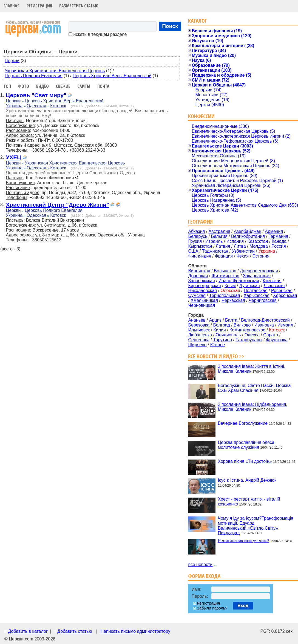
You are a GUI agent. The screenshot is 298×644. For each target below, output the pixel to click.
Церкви (12, 61)
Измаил (285, 325)
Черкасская (233, 300)
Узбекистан (243, 251)
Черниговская (263, 300)
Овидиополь (228, 335)
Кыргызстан (200, 246)
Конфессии (201, 116)
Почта (103, 86)
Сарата (271, 335)
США (193, 251)
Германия (278, 236)
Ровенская (282, 291)
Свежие (63, 86)
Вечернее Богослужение (243, 423)
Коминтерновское (247, 330)
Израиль (214, 241)
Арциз (215, 320)
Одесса (252, 335)
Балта (231, 320)
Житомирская (225, 276)
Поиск (170, 26)
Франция (224, 256)
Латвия (223, 246)
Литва (240, 246)
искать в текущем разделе (98, 34)
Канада (279, 241)
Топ (7, 86)
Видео (42, 86)
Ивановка (264, 325)
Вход (243, 606)
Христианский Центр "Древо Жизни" (57, 205)
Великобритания (248, 236)
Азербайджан (248, 231)
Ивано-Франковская (239, 281)
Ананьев (197, 320)
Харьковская (257, 295)
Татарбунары (249, 340)
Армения (274, 231)
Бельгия (219, 236)
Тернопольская (225, 295)
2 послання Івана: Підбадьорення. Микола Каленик (252, 407)
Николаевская (202, 291)
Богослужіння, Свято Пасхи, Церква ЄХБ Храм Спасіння (254, 388)
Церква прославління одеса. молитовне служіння (247, 445)
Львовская (274, 286)
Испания (235, 241)
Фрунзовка (277, 340)
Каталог (198, 21)
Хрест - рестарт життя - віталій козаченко (249, 502)
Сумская (197, 295)
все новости (200, 564)
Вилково (242, 325)
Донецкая (198, 276)
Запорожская (201, 281)
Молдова (259, 246)
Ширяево (197, 345)
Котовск (58, 106)
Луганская (250, 286)
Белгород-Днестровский (265, 320)
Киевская (272, 281)
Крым (230, 286)
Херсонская (285, 295)
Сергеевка (199, 340)
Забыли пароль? (212, 608)
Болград (221, 325)
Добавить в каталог (28, 631)
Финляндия (200, 256)
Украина (14, 106)
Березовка (199, 325)
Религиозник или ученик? (243, 541)
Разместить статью (79, 6)
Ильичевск (199, 330)
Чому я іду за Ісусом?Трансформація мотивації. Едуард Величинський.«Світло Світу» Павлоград (255, 525)
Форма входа (204, 576)
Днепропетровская (259, 271)
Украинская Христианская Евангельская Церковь (55, 71)
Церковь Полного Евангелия (33, 76)
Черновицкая (201, 305)
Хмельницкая (204, 300)
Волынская (225, 271)
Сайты (84, 86)
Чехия (242, 256)
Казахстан (258, 241)
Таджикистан (215, 251)
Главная (12, 6)
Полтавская (256, 291)
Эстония (261, 256)
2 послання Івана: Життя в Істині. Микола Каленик (251, 369)
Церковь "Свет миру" (36, 95)
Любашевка (200, 335)
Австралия (219, 231)
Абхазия (196, 231)
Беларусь (198, 236)
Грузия (195, 241)
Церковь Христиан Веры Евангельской (112, 76)
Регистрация (39, 6)
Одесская (36, 106)
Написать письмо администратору (135, 631)
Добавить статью (75, 631)
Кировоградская (204, 286)
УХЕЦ (13, 157)
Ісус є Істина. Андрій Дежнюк (247, 480)
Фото (24, 86)
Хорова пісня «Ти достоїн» (245, 461)
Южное (218, 345)
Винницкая (199, 271)
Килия (219, 330)
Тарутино (222, 340)
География (200, 222)
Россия (279, 246)
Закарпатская (257, 276)
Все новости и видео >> (216, 356)
